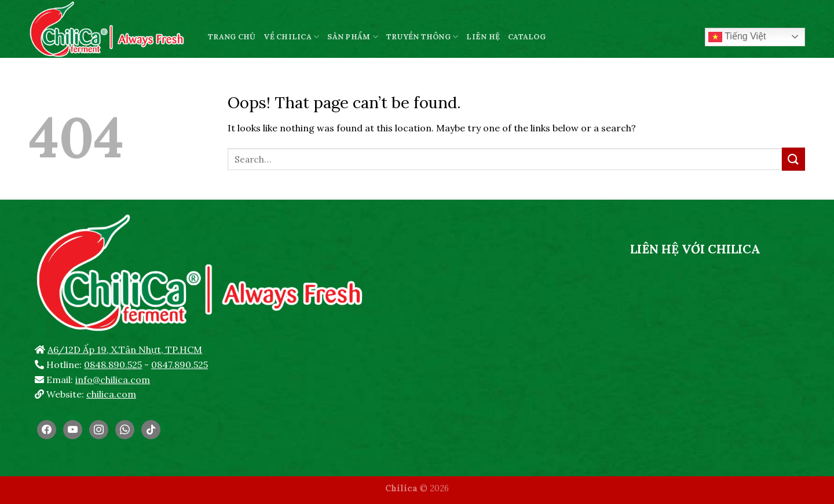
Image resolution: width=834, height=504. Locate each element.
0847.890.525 (180, 365)
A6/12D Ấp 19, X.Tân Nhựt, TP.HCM (125, 350)
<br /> (695, 350)
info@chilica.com (113, 380)
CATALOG (527, 37)
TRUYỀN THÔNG (423, 37)
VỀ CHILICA (291, 37)
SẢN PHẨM (353, 37)
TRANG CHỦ (232, 37)
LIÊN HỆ (483, 37)
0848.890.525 (113, 365)
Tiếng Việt (737, 37)
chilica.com (111, 394)
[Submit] (793, 159)
